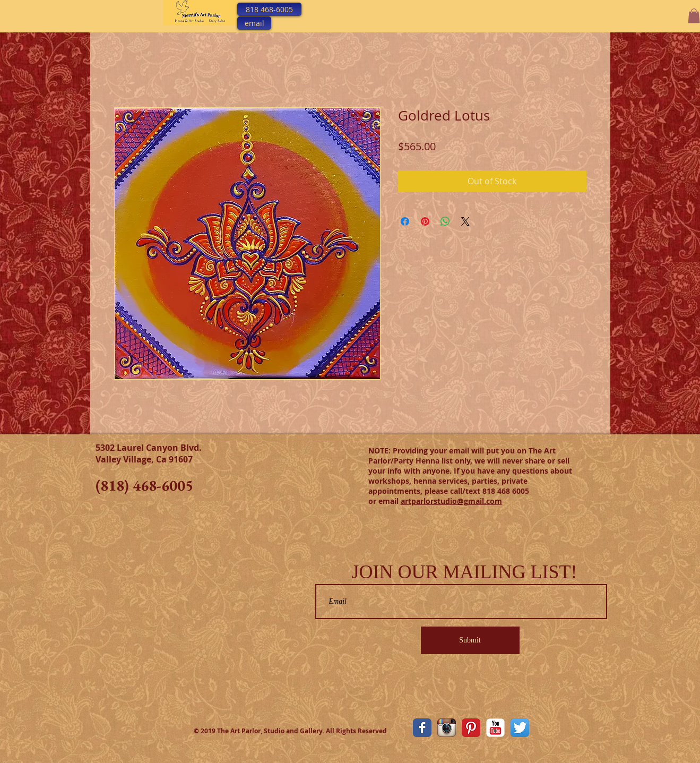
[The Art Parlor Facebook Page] (422, 728)
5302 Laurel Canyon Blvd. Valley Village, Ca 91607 (149, 453)
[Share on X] (465, 221)
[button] (694, 16)
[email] (254, 23)
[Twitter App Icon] (520, 728)
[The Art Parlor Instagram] (447, 728)
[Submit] (470, 640)
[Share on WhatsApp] (445, 221)
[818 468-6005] (269, 9)
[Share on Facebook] (405, 221)
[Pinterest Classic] (471, 728)
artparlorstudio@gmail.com (451, 501)
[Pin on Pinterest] (425, 221)
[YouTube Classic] (495, 728)
